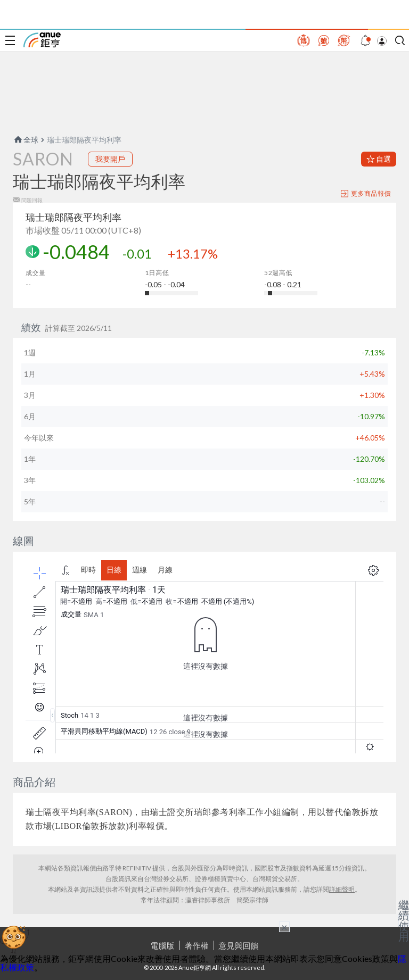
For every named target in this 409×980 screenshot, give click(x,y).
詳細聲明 (342, 889)
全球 (26, 140)
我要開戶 (110, 159)
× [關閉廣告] (284, 927)
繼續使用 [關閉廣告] (404, 920)
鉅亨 (42, 40)
